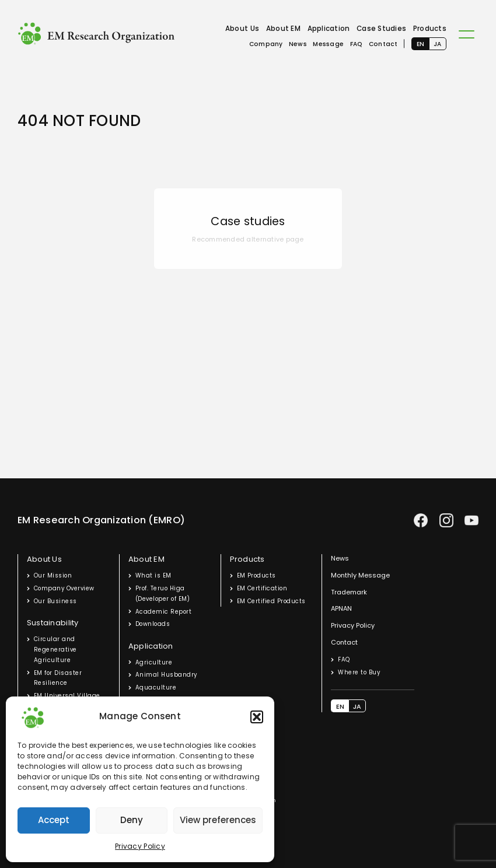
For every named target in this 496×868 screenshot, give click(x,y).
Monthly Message (360, 575)
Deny (132, 820)
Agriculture (154, 662)
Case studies (248, 221)
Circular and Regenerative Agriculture (55, 650)
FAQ (357, 44)
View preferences (218, 820)
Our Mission (53, 575)
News (298, 44)
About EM (283, 29)
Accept (54, 820)
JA (438, 44)
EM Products (256, 575)
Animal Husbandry (166, 675)
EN (421, 44)
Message (328, 44)
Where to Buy (359, 672)
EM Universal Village (67, 696)
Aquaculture (156, 687)
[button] (257, 717)
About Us (242, 29)
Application (329, 29)
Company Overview (64, 588)
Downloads (153, 624)
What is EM (153, 575)
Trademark (349, 592)
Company (266, 44)
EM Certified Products (271, 601)
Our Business (55, 601)
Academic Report (163, 612)
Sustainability (53, 623)
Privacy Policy (140, 846)
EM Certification (262, 588)
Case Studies (381, 29)
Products (430, 29)
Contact (383, 44)
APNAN (341, 608)
